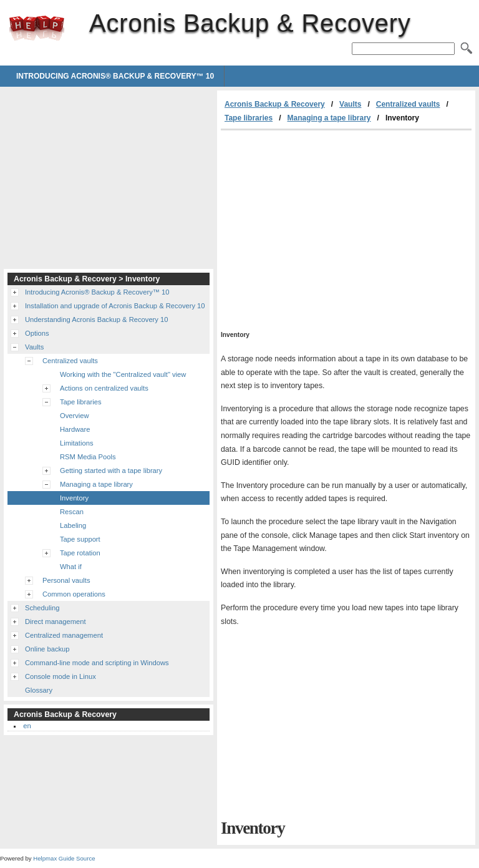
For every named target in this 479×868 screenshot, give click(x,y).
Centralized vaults (408, 104)
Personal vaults (66, 580)
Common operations (74, 594)
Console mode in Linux (60, 676)
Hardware (75, 429)
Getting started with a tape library (111, 471)
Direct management (56, 622)
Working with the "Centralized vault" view (123, 374)
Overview (75, 416)
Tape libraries (249, 118)
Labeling (73, 525)
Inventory (74, 498)
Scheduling (42, 608)
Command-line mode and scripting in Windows (97, 663)
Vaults (350, 104)
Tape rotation (80, 553)
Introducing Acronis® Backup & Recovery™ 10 (115, 76)
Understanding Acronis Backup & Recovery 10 (96, 319)
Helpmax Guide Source (64, 858)
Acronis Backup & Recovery (37, 28)
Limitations (76, 443)
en (27, 726)
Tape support (80, 539)
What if (71, 567)
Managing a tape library (329, 118)
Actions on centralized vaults (104, 388)
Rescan (72, 512)
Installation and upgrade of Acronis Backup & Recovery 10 (115, 306)
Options (37, 333)
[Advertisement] (326, 224)
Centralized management (64, 635)
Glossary (39, 690)
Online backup (47, 649)
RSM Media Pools (88, 457)
